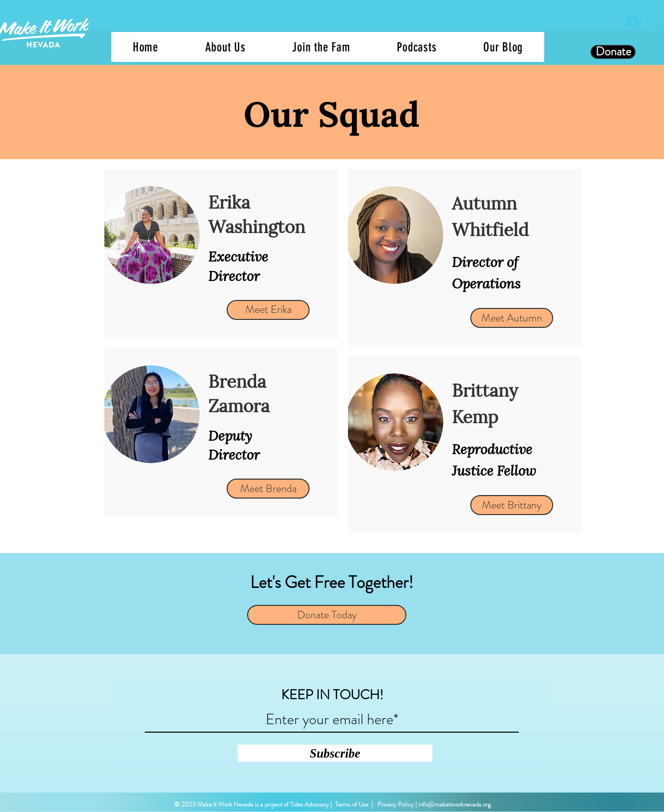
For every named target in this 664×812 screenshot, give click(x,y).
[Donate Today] (327, 615)
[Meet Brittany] (512, 505)
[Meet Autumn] (512, 318)
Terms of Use (352, 804)
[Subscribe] (335, 753)
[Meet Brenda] (268, 489)
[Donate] (613, 52)
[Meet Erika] (268, 310)
